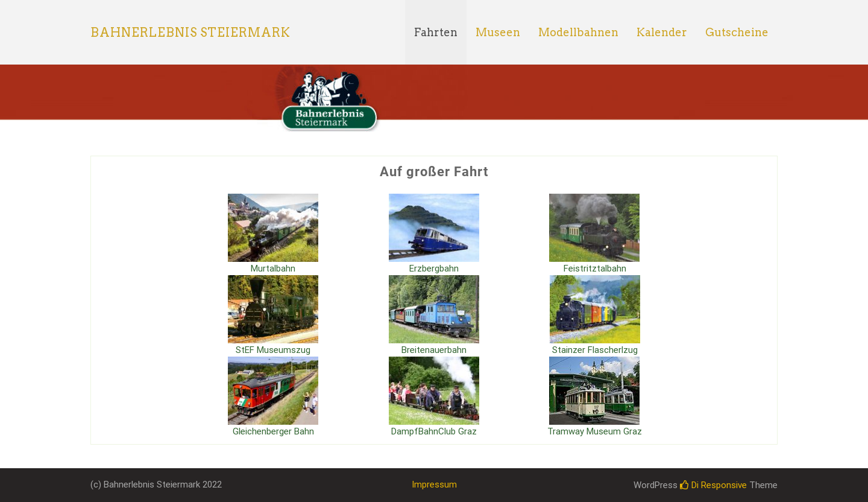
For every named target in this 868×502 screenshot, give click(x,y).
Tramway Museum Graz (595, 431)
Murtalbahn (273, 268)
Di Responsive (713, 485)
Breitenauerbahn (434, 350)
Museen (498, 32)
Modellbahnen (578, 32)
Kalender (662, 32)
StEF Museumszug (273, 350)
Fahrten (436, 32)
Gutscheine (737, 32)
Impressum (434, 485)
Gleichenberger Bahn (273, 431)
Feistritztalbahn (595, 268)
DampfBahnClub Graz (434, 431)
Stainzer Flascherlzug (595, 350)
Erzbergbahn (434, 268)
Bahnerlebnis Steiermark (190, 33)
